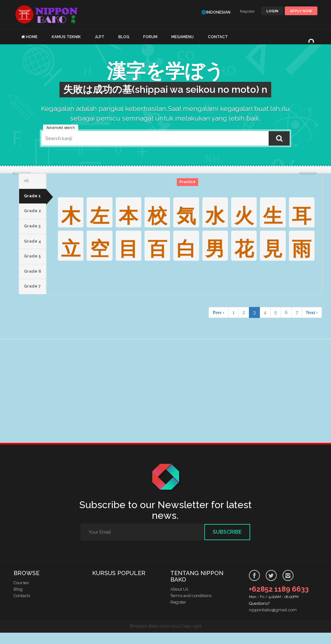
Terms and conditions (191, 607)
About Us (179, 600)
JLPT (100, 37)
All (27, 182)
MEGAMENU (182, 37)
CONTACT (218, 37)
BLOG (124, 37)
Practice (188, 182)
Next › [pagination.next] (312, 324)
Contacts (22, 607)
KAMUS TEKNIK (66, 37)
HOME (32, 37)
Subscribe (227, 543)
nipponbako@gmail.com (273, 621)
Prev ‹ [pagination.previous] (219, 324)
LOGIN (272, 11)
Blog (18, 600)
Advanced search (61, 128)
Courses (21, 594)
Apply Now (301, 11)
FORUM (150, 37)
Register (247, 11)
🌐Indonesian (216, 12)
